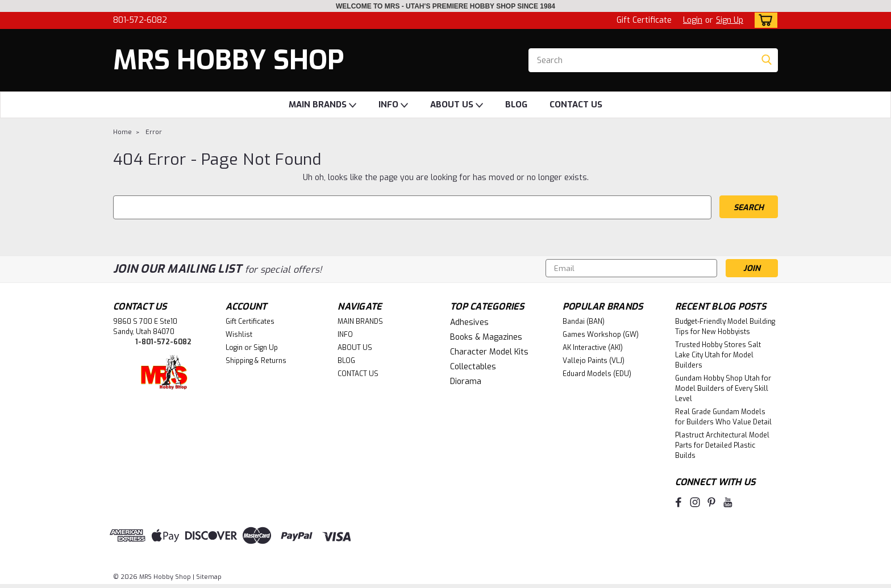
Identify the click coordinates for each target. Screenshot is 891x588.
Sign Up (730, 20)
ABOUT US (457, 105)
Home (122, 132)
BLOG (516, 105)
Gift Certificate (644, 20)
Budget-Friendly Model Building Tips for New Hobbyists (725, 327)
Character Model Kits (489, 352)
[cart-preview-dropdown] (763, 20)
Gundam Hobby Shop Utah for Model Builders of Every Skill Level (723, 389)
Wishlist (239, 335)
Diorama (466, 381)
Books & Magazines (486, 337)
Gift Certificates (250, 322)
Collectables (473, 367)
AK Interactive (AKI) (593, 348)
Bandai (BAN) (584, 322)
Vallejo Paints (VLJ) (594, 361)
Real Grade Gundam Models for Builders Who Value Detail (723, 417)
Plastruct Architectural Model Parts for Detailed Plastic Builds (722, 445)
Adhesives (469, 322)
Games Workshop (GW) (601, 335)
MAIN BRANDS (322, 105)
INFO (393, 105)
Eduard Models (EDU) (597, 374)
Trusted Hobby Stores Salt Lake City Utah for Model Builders (718, 355)
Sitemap (209, 577)
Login (693, 20)
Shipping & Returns (256, 361)
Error (154, 132)
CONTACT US (576, 105)
